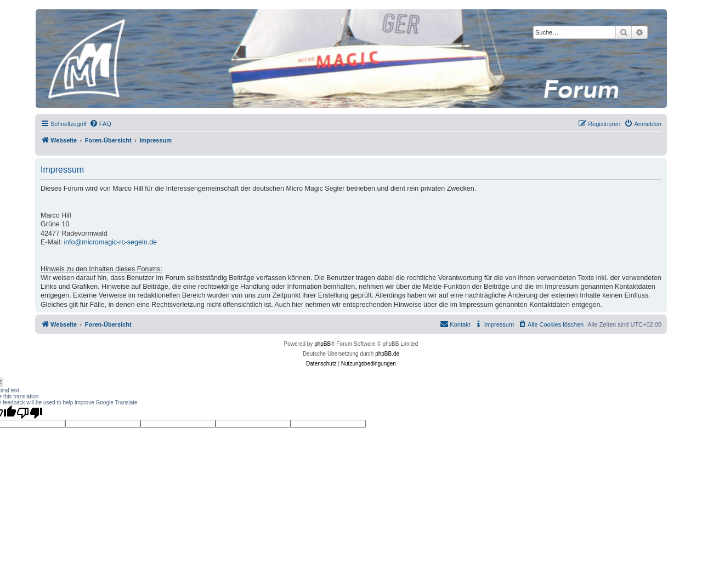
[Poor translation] (30, 413)
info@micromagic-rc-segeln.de (110, 242)
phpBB (322, 344)
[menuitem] (100, 124)
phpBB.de (387, 354)
